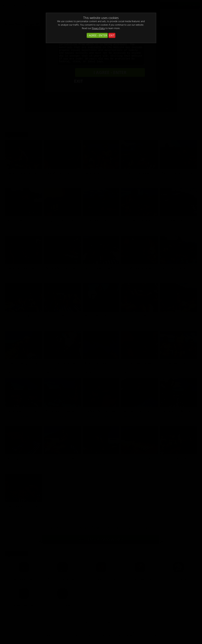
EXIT (112, 35)
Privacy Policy (98, 28)
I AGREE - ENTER (97, 35)
